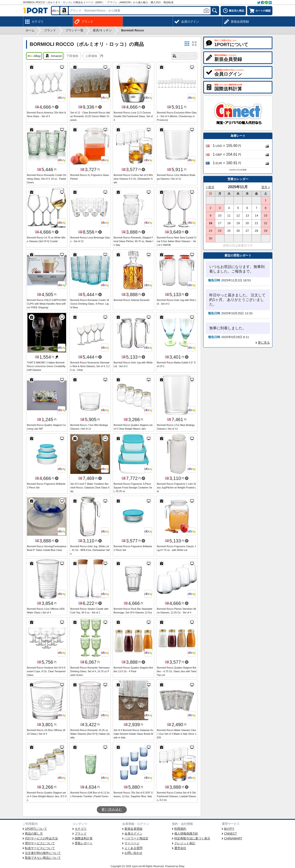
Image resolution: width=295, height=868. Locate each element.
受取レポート (84, 843)
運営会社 (180, 848)
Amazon (53, 56)
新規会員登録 (133, 829)
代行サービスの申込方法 (41, 838)
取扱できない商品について (43, 858)
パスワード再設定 (136, 838)
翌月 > (266, 187)
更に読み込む (112, 810)
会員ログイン (133, 834)
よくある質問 (133, 848)
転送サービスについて (40, 848)
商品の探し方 (34, 834)
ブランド (81, 834)
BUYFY (229, 829)
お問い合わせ (133, 853)
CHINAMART (233, 838)
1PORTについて (36, 829)
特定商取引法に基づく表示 (192, 838)
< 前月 (210, 187)
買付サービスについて (40, 843)
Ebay (182, 866)
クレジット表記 (185, 843)
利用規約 (180, 829)
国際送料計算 (84, 838)
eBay (34, 56)
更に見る (264, 343)
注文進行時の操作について (43, 853)
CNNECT (230, 834)
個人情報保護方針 (186, 834)
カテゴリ (81, 829)
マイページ (132, 843)
